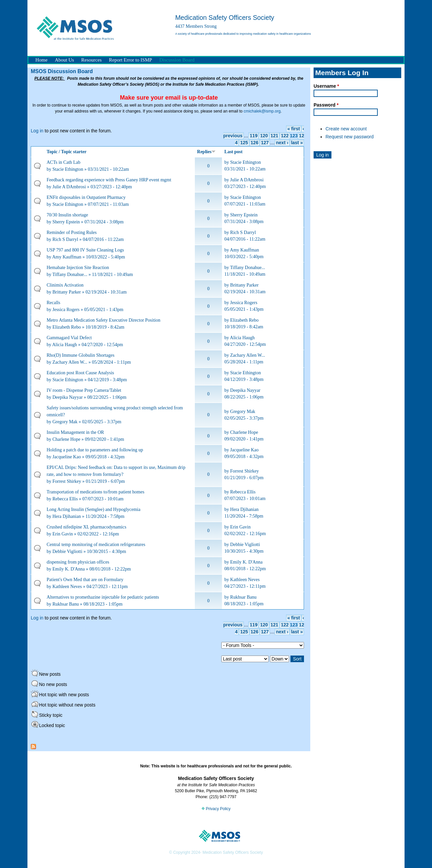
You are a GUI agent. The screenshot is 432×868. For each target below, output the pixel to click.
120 (264, 136)
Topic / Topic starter (66, 152)
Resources (92, 60)
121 (274, 136)
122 (285, 136)
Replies (207, 152)
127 (265, 143)
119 (254, 136)
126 (255, 143)
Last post (233, 152)
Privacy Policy (216, 809)
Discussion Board (177, 60)
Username (326, 86)
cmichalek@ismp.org (262, 111)
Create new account (346, 129)
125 (244, 143)
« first (294, 129)
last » (297, 143)
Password (326, 105)
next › (282, 143)
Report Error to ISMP (130, 60)
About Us (65, 60)
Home (42, 60)
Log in (37, 131)
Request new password (350, 137)
